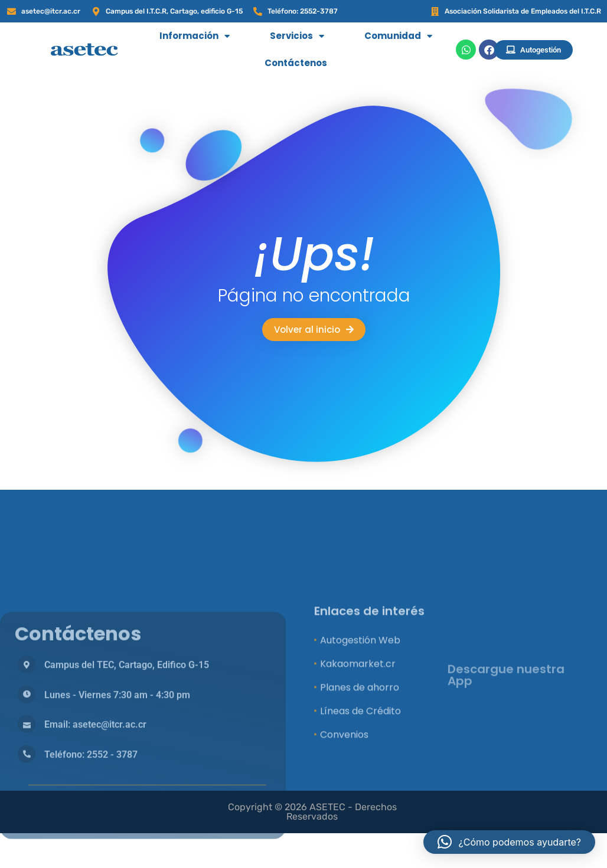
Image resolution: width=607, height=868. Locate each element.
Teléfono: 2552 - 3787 (91, 852)
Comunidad (398, 36)
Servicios (297, 36)
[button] (509, 842)
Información (195, 36)
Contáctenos (296, 63)
